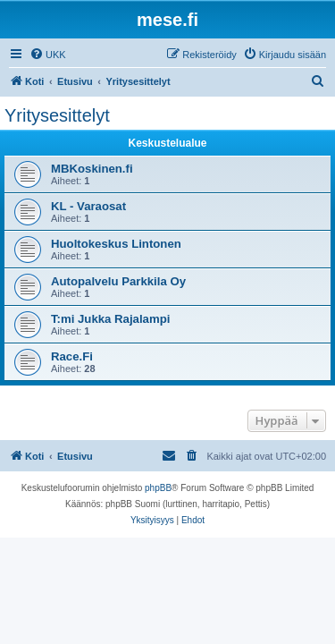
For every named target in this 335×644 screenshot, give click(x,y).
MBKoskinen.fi (92, 169)
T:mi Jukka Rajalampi (110, 319)
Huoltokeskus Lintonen (116, 244)
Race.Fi (72, 356)
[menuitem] (48, 55)
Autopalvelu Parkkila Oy (118, 281)
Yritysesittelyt (57, 115)
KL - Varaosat (88, 206)
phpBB (158, 488)
